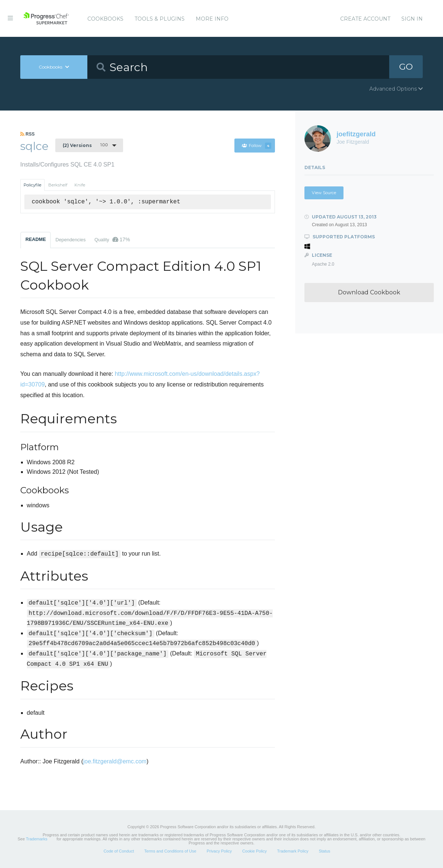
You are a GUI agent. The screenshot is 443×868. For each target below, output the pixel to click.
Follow (256, 146)
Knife (80, 185)
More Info (212, 19)
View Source (324, 193)
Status (325, 851)
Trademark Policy (293, 851)
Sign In (412, 19)
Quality (112, 239)
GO (406, 67)
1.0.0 (85, 145)
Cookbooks (105, 19)
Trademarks (36, 839)
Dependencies (70, 240)
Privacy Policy (219, 851)
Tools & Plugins (160, 19)
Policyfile (32, 185)
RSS (27, 134)
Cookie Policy (254, 851)
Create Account (365, 19)
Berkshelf (58, 185)
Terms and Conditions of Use (170, 851)
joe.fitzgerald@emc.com (115, 761)
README (36, 239)
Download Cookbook (369, 292)
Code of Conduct (119, 851)
